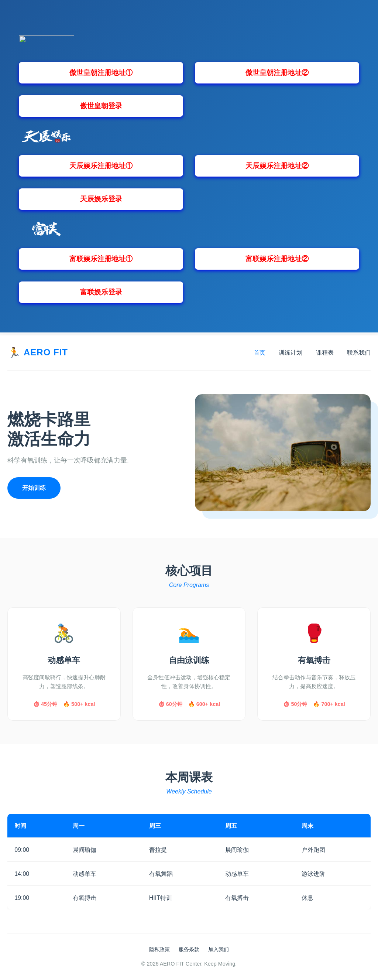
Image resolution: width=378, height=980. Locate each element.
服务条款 (189, 949)
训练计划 (291, 353)
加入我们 (219, 949)
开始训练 (34, 488)
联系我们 (359, 353)
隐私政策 (159, 949)
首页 (260, 353)
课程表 (325, 353)
